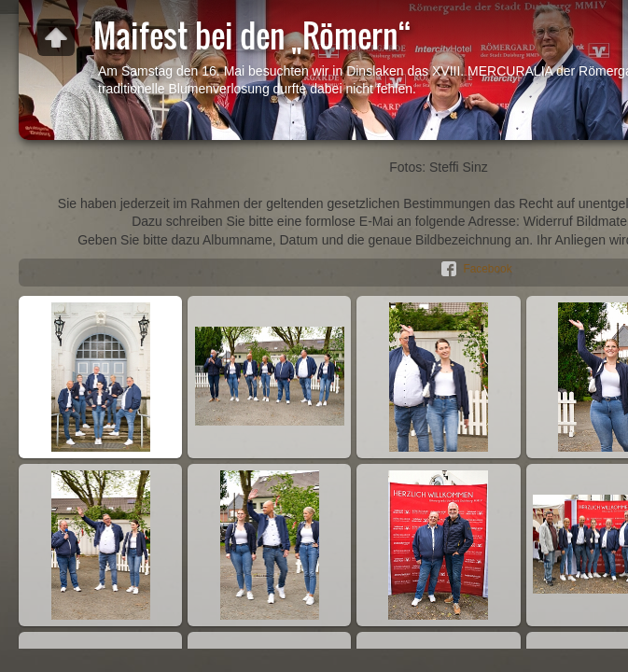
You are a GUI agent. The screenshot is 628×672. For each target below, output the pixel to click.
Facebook (487, 269)
